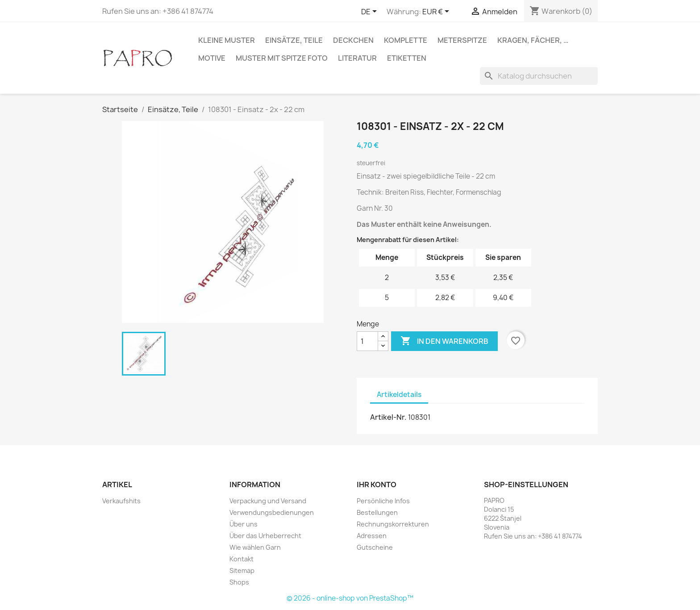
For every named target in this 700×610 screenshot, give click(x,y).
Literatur (357, 58)
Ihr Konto (377, 485)
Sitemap (242, 570)
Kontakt (242, 559)
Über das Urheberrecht (265, 536)
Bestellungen (377, 512)
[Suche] (539, 76)
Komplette (406, 40)
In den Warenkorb (444, 341)
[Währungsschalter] (437, 12)
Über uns (244, 524)
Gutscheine (375, 547)
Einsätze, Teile (294, 40)
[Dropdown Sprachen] (371, 12)
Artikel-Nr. (388, 417)
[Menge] (367, 341)
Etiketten (407, 58)
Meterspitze (462, 40)
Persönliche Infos (383, 501)
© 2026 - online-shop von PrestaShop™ (350, 598)
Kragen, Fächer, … (533, 40)
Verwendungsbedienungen (272, 512)
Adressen (372, 536)
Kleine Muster (227, 40)
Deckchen (353, 40)
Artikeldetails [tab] (399, 395)
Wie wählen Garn (255, 547)
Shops (239, 582)
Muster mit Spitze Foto (282, 58)
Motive (212, 58)
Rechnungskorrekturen (393, 524)
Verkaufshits (121, 501)
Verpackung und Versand (268, 501)
